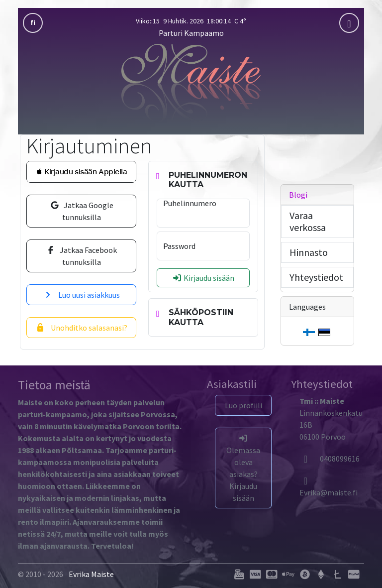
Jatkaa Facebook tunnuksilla (81, 256)
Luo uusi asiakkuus (81, 295)
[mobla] (349, 23)
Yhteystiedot (316, 277)
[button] (81, 172)
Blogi (298, 195)
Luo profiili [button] (243, 405)
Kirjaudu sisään (203, 278)
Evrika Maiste (91, 574)
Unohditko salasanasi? (81, 328)
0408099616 (330, 459)
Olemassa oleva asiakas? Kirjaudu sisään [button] (243, 469)
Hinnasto (309, 252)
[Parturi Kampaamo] (191, 82)
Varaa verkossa (308, 221)
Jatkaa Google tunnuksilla (82, 211)
